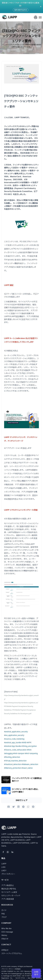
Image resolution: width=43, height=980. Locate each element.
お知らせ (5, 939)
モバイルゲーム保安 (9, 892)
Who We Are (6, 928)
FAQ (3, 914)
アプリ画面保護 (8, 899)
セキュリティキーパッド (11, 896)
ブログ (4, 917)
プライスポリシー (8, 874)
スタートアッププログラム (12, 953)
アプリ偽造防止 (8, 885)
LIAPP (4, 864)
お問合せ (5, 950)
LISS (3, 867)
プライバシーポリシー (8, 969)
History (4, 935)
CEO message (7, 932)
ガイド (4, 910)
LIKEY (4, 871)
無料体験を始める (21, 10)
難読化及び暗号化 (9, 889)
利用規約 (18, 969)
